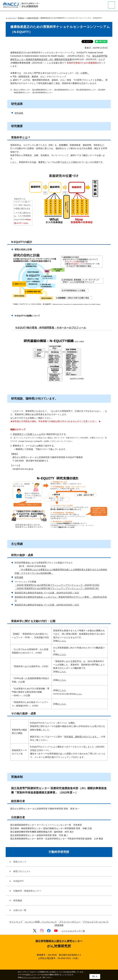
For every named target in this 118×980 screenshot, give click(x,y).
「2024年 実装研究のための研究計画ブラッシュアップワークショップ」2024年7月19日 (57, 585)
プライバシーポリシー (70, 922)
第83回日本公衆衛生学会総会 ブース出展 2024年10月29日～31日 (47, 593)
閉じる (95, 976)
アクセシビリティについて (96, 922)
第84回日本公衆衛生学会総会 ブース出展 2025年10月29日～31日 (47, 605)
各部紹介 (21, 18)
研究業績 (18, 901)
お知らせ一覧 (20, 910)
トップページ (11, 18)
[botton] (111, 5)
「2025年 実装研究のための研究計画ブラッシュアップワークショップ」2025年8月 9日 (57, 588)
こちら (63, 641)
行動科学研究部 (32, 18)
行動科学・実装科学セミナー (27, 891)
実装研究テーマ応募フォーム (27, 434)
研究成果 (19, 113)
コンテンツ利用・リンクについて (41, 922)
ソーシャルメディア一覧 (73, 931)
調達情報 (59, 925)
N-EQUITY (19, 881)
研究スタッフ (20, 862)
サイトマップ (16, 922)
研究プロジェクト (22, 871)
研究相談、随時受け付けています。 (82, 737)
